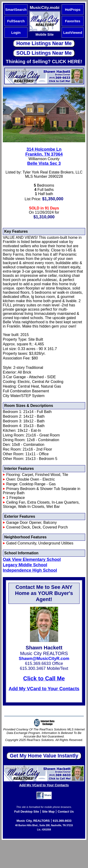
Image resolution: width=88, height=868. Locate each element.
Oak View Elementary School (32, 559)
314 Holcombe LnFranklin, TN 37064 (44, 152)
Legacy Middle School (25, 565)
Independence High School (30, 570)
